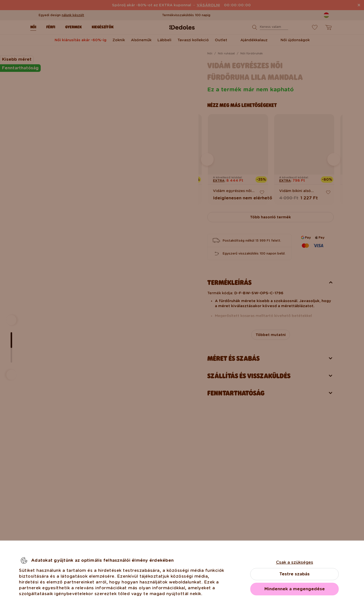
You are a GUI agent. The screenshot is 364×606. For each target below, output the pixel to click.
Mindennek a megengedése (295, 589)
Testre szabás (294, 574)
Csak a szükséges (295, 562)
